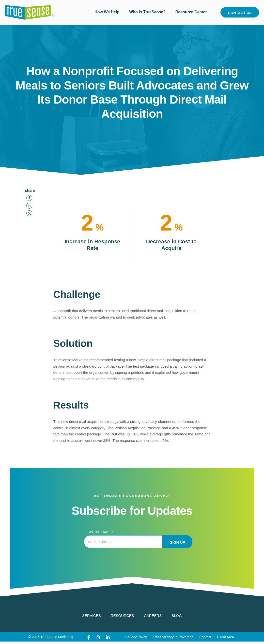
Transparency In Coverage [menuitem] (173, 637)
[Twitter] (29, 213)
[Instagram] (98, 638)
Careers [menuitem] (153, 616)
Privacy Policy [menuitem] (136, 637)
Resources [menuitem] (122, 616)
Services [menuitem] (92, 616)
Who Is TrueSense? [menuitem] (147, 12)
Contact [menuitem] (205, 637)
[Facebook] (29, 198)
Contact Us (240, 13)
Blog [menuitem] (177, 616)
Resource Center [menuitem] (191, 12)
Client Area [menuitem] (225, 637)
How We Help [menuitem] (107, 12)
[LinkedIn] (29, 206)
